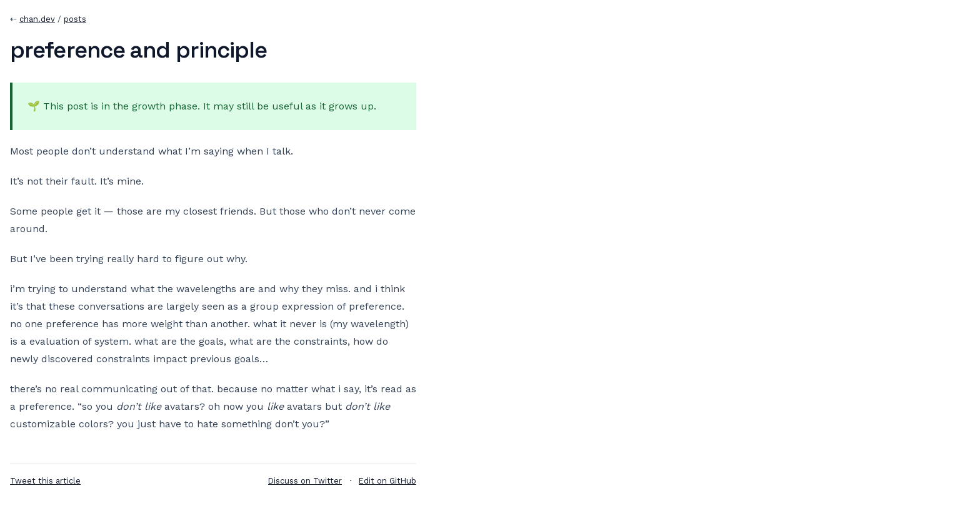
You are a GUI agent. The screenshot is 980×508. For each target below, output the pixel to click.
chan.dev (37, 19)
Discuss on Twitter (305, 481)
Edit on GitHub (387, 481)
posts (75, 19)
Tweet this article (45, 481)
